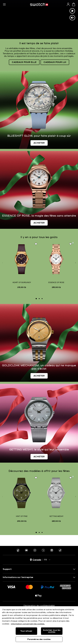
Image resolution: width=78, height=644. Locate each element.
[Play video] (72, 11)
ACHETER (39, 143)
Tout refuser (26, 631)
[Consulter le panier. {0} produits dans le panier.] (74, 4)
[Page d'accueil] (39, 4)
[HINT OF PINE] (22, 500)
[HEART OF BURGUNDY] (22, 266)
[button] (4, 4)
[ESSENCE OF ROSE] (56, 266)
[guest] (68, 4)
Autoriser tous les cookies (52, 631)
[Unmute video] (72, 18)
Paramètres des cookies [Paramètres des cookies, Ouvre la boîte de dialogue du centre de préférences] (39, 639)
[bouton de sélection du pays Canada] (36, 560)
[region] (39, 625)
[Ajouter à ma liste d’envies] (36, 244)
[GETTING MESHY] (56, 500)
